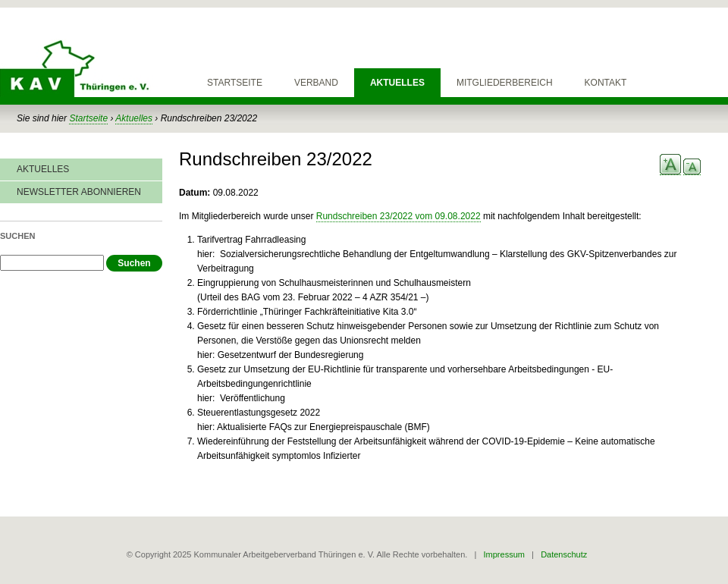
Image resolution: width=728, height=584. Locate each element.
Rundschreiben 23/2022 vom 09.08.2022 (399, 216)
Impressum (504, 554)
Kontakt (606, 83)
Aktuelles (397, 83)
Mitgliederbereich (505, 83)
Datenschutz (564, 554)
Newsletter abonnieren (79, 192)
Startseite (235, 83)
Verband (316, 83)
